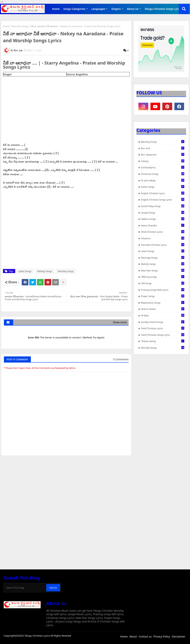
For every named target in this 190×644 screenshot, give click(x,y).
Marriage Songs (163, 258)
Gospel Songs (163, 213)
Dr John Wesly (163, 180)
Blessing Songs (163, 142)
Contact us (145, 636)
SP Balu (163, 315)
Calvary (163, 161)
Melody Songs (45, 271)
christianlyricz (163, 167)
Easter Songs (163, 187)
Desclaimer (179, 636)
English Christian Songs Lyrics (163, 200)
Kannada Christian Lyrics (163, 245)
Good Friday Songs (163, 206)
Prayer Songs (163, 296)
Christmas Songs (163, 174)
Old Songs (163, 283)
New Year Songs (163, 270)
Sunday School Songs (163, 322)
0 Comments (121, 359)
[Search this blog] (25, 588)
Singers (116, 9)
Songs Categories (74, 9)
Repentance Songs (163, 303)
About (133, 636)
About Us (133, 9)
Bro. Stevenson (163, 155)
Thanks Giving (163, 341)
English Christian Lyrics (163, 193)
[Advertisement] (66, 486)
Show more (120, 322)
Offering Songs (163, 277)
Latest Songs (25, 271)
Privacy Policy (162, 636)
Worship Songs (20, 26)
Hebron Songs (163, 219)
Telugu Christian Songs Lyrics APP (166, 9)
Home (56, 9)
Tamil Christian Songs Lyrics (163, 335)
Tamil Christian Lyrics (163, 328)
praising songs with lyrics (163, 290)
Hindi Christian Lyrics (163, 232)
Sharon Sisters (163, 309)
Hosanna (163, 238)
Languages (98, 9)
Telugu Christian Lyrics (37, 636)
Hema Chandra (163, 225)
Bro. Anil (163, 148)
